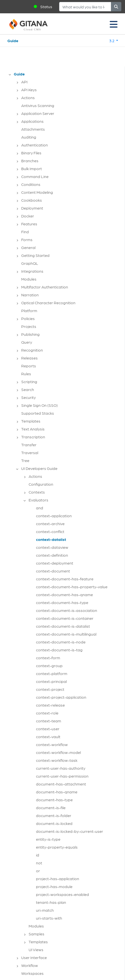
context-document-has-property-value (72, 587)
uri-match (45, 910)
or (38, 871)
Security (28, 397)
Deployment (32, 208)
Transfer (29, 445)
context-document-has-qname (64, 595)
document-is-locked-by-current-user (70, 831)
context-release (50, 705)
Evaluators (38, 500)
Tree (25, 460)
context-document (53, 571)
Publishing (30, 334)
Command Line (35, 176)
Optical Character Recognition (48, 303)
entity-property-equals (57, 847)
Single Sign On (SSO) (39, 405)
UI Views (36, 950)
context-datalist (51, 539)
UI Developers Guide (39, 468)
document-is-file (51, 808)
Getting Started (35, 255)
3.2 (112, 41)
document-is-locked (54, 823)
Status (46, 7)
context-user (48, 729)
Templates (31, 421)
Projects (29, 326)
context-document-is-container (65, 618)
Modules (29, 279)
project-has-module (54, 886)
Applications (32, 121)
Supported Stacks (38, 413)
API (24, 82)
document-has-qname (57, 792)
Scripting (29, 382)
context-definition (52, 555)
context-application (54, 516)
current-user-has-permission (62, 776)
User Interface (34, 957)
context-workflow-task (57, 760)
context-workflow (52, 744)
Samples (36, 934)
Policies (28, 318)
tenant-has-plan (51, 902)
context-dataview (52, 547)
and (40, 508)
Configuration (41, 484)
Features (29, 224)
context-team (49, 721)
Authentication (35, 145)
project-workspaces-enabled (62, 894)
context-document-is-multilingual (66, 634)
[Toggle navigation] (114, 24)
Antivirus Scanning (38, 105)
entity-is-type (48, 839)
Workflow (30, 965)
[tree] (65, 525)
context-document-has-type (62, 602)
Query (27, 342)
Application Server (38, 113)
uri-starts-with (49, 918)
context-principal (51, 681)
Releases (29, 358)
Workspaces (32, 973)
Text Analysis (33, 429)
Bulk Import (32, 169)
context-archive (50, 524)
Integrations (32, 271)
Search (28, 389)
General (28, 247)
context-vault (48, 737)
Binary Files (31, 153)
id (38, 855)
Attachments (33, 129)
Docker (28, 216)
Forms (27, 240)
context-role (47, 713)
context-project (50, 689)
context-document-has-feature (65, 579)
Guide (13, 41)
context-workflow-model (58, 752)
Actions (28, 98)
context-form (48, 658)
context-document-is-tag (59, 650)
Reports (29, 366)
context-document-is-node (61, 642)
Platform (29, 311)
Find (25, 232)
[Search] (85, 7)
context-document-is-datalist (63, 626)
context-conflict (50, 531)
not (39, 863)
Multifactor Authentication (45, 287)
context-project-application (61, 697)
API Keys (29, 90)
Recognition (32, 350)
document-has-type (54, 800)
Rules (26, 374)
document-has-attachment (61, 784)
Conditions (31, 184)
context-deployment (55, 563)
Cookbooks (32, 200)
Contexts (37, 492)
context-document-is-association (67, 610)
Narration (30, 295)
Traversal (30, 453)
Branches (30, 161)
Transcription (33, 437)
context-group (49, 666)
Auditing (29, 137)
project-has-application (58, 879)
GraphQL (30, 263)
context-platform (52, 673)
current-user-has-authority (61, 768)
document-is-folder (54, 815)
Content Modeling (37, 192)
